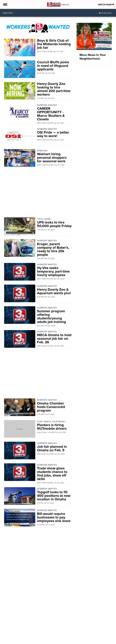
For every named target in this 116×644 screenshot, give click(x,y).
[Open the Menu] (5, 4)
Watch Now (106, 5)
